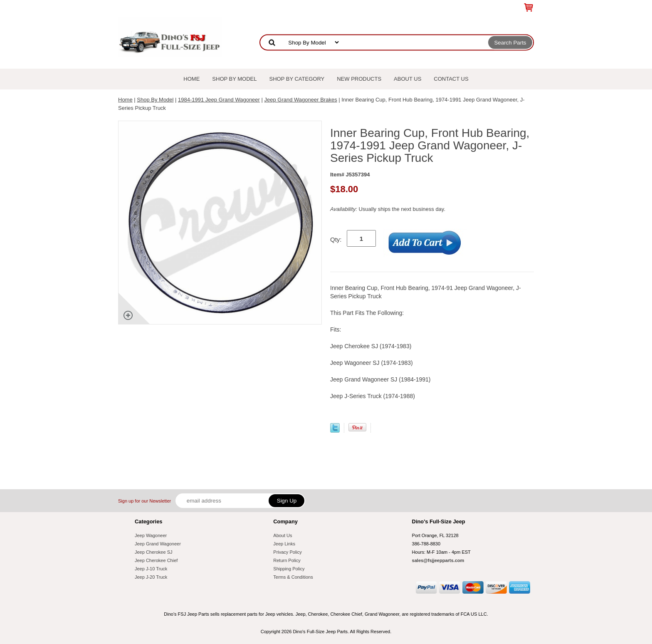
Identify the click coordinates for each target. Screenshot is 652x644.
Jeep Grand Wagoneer (158, 544)
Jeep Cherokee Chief (156, 560)
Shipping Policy (289, 569)
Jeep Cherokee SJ (154, 552)
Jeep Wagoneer (151, 535)
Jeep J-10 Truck (151, 569)
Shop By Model (234, 79)
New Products (359, 79)
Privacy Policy (287, 552)
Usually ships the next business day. (388, 209)
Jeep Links (284, 544)
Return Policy (287, 560)
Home (191, 79)
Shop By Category (297, 79)
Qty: (336, 239)
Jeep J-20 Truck (151, 577)
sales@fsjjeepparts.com (438, 560)
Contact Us (451, 79)
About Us (407, 79)
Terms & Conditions (293, 577)
